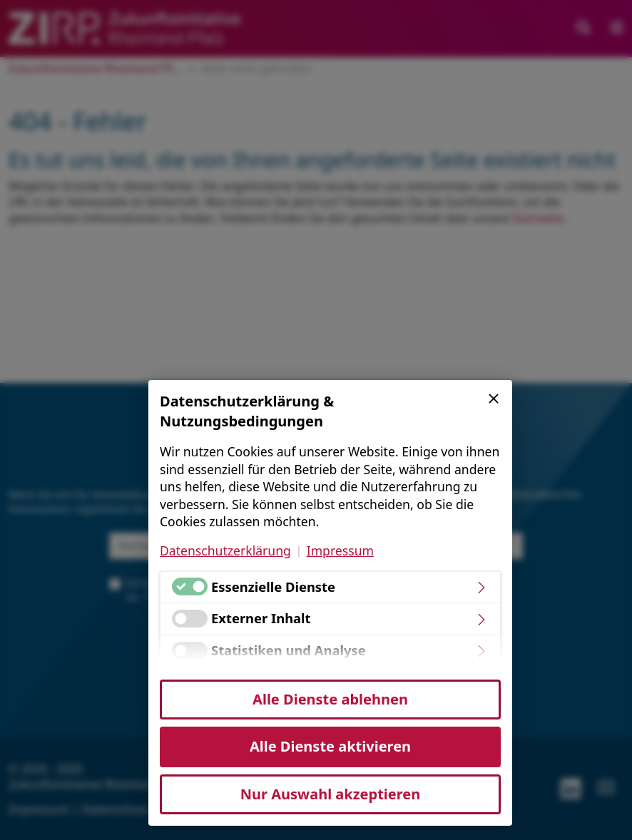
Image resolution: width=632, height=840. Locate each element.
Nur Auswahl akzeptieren (330, 794)
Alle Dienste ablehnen (330, 699)
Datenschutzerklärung (225, 550)
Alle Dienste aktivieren (330, 746)
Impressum (340, 550)
